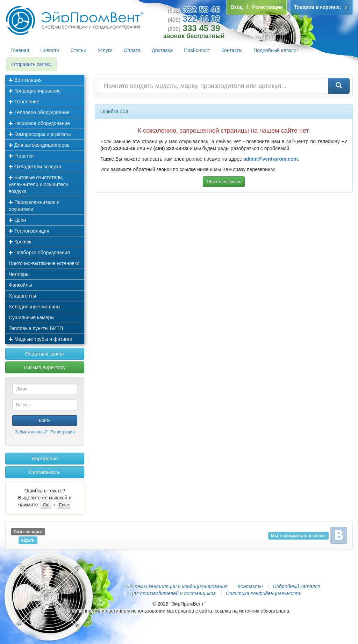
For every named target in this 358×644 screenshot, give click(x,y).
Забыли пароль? (31, 432)
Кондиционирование (35, 91)
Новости (50, 50)
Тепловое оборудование (39, 112)
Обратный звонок (45, 354)
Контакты (232, 50)
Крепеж (20, 242)
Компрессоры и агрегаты (40, 134)
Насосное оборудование (39, 123)
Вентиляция (25, 80)
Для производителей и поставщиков (173, 593)
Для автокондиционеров (39, 145)
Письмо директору (45, 367)
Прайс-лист (197, 50)
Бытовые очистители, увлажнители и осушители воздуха (39, 184)
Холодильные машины (35, 307)
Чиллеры (19, 274)
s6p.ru (28, 540)
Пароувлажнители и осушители (34, 206)
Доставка (162, 50)
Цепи (17, 220)
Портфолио (45, 459)
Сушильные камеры (32, 317)
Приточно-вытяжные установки (44, 263)
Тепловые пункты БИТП (36, 328)
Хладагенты (22, 296)
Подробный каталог (276, 50)
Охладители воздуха (35, 167)
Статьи (78, 50)
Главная (20, 50)
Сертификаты (45, 472)
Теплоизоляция (29, 231)
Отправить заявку (31, 64)
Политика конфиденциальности (264, 593)
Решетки (21, 156)
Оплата (132, 50)
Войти (45, 420)
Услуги (105, 50)
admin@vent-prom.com (271, 159)
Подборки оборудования (39, 253)
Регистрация (63, 432)
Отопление (24, 102)
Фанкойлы (20, 285)
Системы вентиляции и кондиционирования (176, 586)
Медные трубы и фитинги (41, 339)
